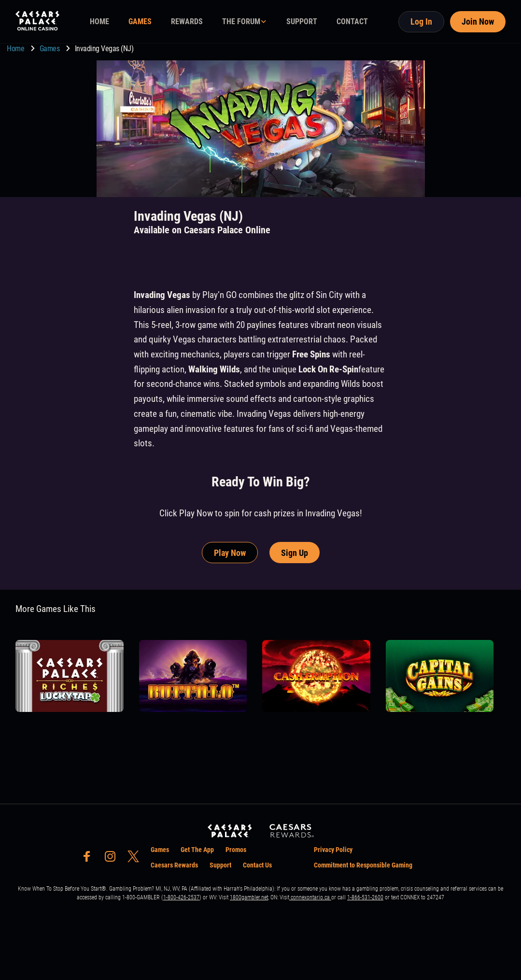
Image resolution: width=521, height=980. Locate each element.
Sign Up (295, 553)
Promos (236, 850)
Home (16, 49)
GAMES (140, 21)
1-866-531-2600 (365, 897)
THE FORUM (241, 21)
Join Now (478, 21)
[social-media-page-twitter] (136, 859)
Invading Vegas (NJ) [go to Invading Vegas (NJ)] (104, 49)
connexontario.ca (310, 897)
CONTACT (352, 21)
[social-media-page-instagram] (113, 859)
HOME (99, 21)
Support (220, 865)
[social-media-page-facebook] (90, 859)
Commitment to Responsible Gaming (363, 865)
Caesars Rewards (174, 865)
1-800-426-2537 (181, 897)
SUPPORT (302, 21)
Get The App (197, 850)
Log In (421, 21)
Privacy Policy (333, 850)
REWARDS (187, 21)
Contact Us (257, 865)
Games (50, 49)
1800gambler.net (249, 897)
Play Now (230, 553)
